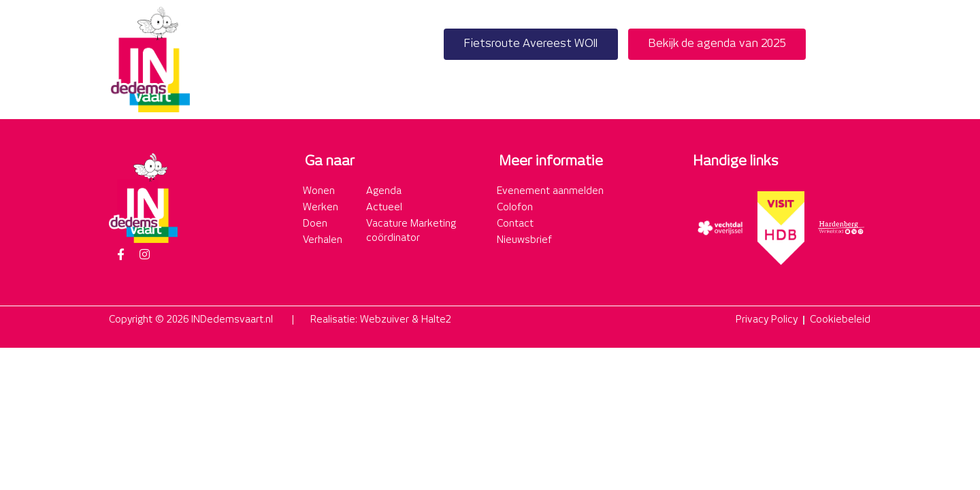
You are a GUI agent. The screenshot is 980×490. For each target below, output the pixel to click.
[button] (856, 60)
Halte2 (436, 320)
